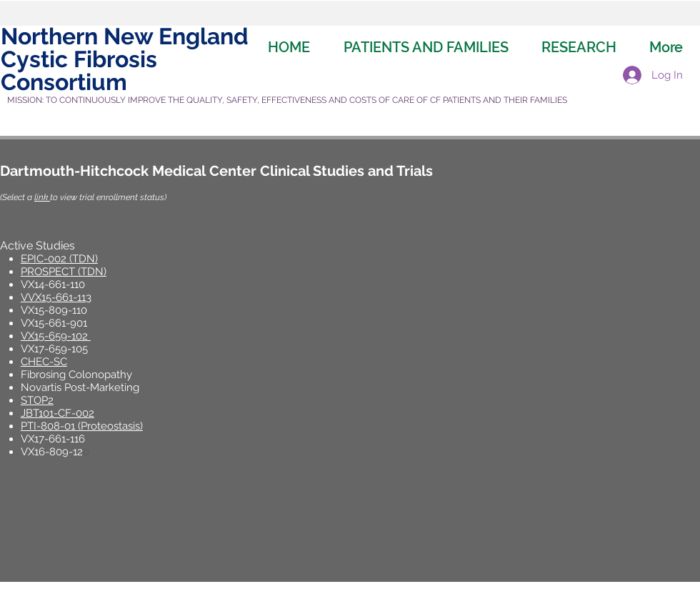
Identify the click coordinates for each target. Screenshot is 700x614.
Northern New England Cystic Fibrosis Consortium (125, 59)
